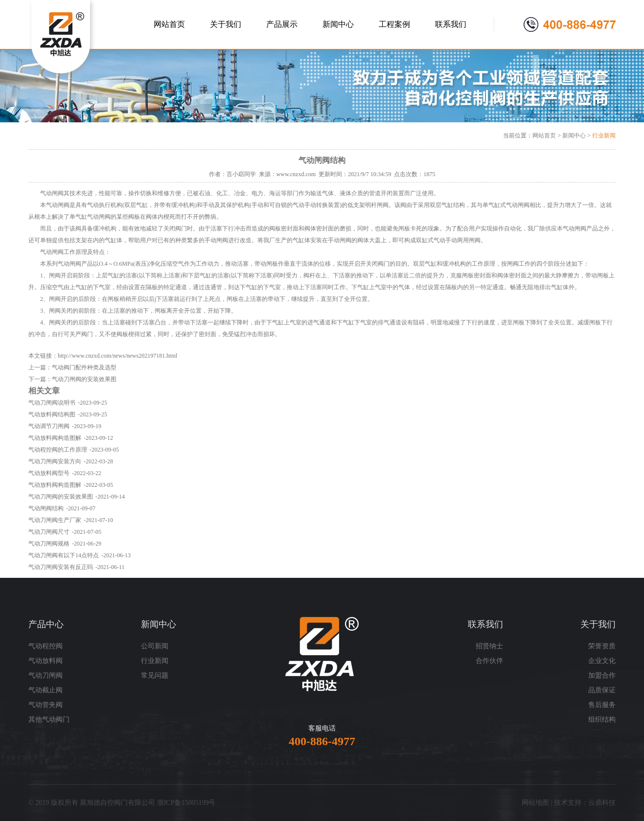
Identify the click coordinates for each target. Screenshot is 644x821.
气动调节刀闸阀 (49, 426)
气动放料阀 (46, 661)
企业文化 (602, 661)
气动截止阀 (46, 690)
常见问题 (155, 675)
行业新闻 (604, 136)
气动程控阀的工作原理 (58, 450)
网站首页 (544, 136)
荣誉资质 (602, 646)
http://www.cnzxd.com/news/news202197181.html (117, 356)
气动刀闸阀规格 (49, 544)
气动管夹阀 (46, 705)
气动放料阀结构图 (52, 414)
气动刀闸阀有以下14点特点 (64, 555)
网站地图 (535, 803)
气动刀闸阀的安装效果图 (84, 379)
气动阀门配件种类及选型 (84, 367)
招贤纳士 (489, 646)
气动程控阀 (46, 646)
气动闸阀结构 (46, 508)
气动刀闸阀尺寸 (49, 532)
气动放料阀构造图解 (55, 438)
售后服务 (602, 705)
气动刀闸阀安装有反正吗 (61, 567)
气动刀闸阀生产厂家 (55, 520)
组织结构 (602, 719)
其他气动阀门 (49, 719)
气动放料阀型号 (49, 473)
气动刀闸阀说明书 (52, 403)
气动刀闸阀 (46, 675)
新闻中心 (574, 136)
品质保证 (602, 690)
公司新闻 (155, 646)
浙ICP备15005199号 (186, 803)
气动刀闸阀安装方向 (55, 461)
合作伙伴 (489, 661)
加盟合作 (602, 675)
